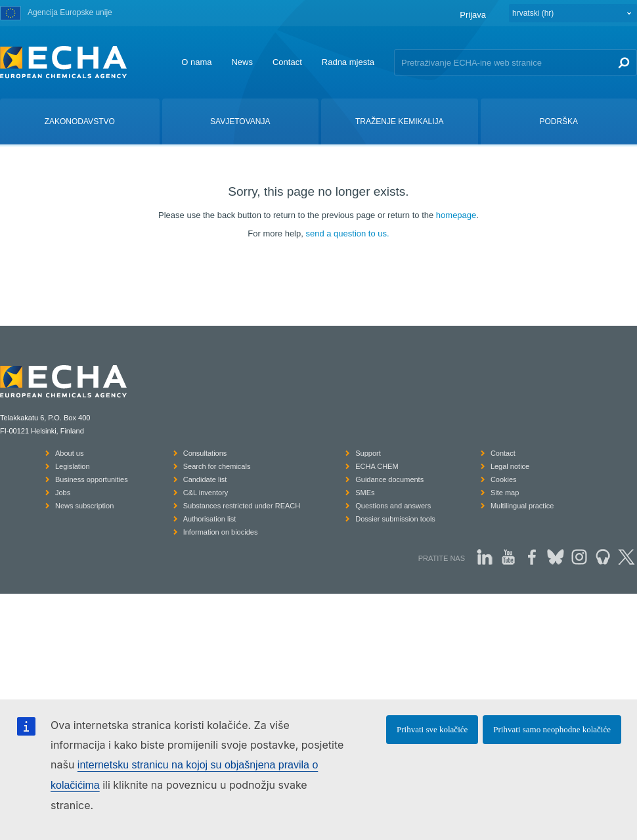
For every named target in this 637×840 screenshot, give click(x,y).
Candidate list (205, 479)
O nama (196, 62)
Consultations (205, 453)
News (242, 62)
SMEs (365, 493)
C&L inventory (206, 493)
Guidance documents (389, 479)
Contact (287, 62)
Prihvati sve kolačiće (432, 729)
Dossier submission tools (395, 519)
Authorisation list (210, 519)
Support (368, 453)
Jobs (63, 493)
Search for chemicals (217, 466)
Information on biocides (221, 532)
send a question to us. (347, 233)
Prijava (473, 15)
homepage (456, 215)
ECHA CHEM (377, 466)
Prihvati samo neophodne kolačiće (552, 729)
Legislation (73, 466)
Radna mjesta (348, 62)
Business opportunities (92, 479)
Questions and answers (393, 506)
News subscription (84, 506)
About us (69, 453)
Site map (505, 493)
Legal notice (510, 466)
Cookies (504, 479)
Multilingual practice (522, 506)
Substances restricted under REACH (242, 506)
